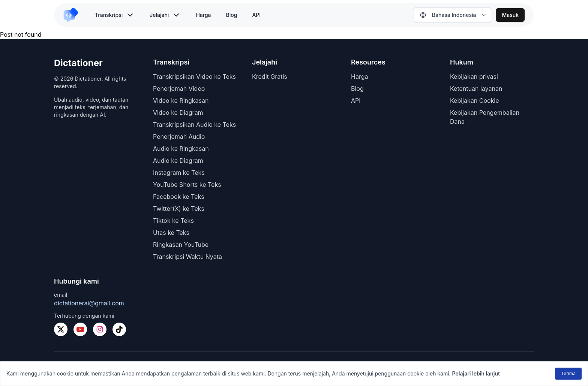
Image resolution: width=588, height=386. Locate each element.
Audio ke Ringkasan (181, 149)
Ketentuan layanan (476, 89)
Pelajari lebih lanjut (476, 373)
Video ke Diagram (178, 113)
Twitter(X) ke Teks (179, 209)
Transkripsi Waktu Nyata (187, 257)
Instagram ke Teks (179, 173)
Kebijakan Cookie (475, 101)
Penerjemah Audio (179, 137)
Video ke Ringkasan (181, 101)
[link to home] (74, 15)
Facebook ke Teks (179, 197)
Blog (232, 15)
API (256, 15)
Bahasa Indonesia (448, 15)
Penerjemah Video (179, 89)
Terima (568, 373)
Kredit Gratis (270, 77)
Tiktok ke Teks (173, 221)
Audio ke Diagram (178, 161)
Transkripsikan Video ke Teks (194, 77)
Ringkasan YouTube (181, 245)
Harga (203, 15)
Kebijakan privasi (474, 77)
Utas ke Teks (171, 233)
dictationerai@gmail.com (89, 303)
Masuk (510, 15)
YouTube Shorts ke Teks (187, 185)
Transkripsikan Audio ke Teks (194, 125)
